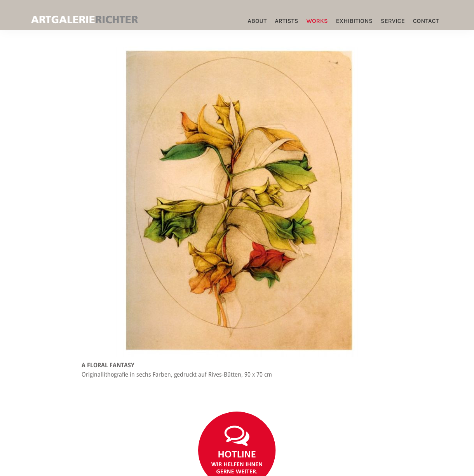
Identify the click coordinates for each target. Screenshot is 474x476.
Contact (426, 21)
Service (393, 21)
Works (317, 21)
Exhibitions (354, 21)
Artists (286, 21)
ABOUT (257, 21)
